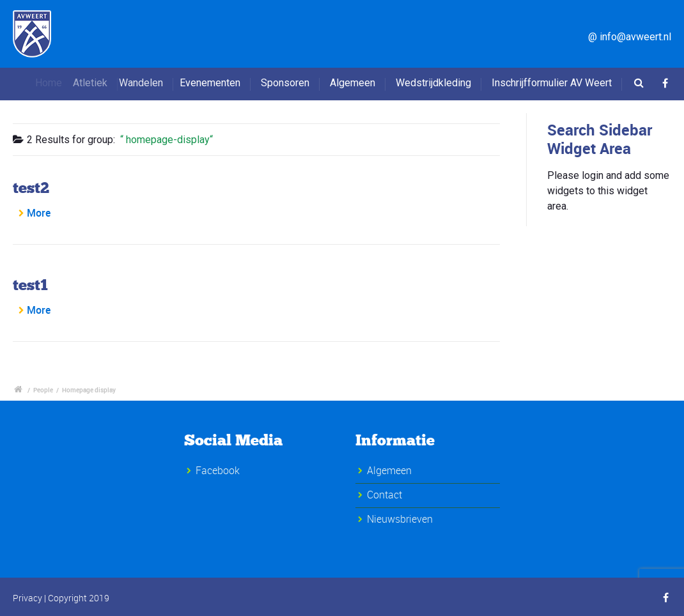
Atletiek (100, 83)
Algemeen (353, 83)
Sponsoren (285, 83)
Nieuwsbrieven (400, 519)
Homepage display (89, 390)
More (39, 213)
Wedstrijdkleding (433, 83)
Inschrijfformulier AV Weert (552, 83)
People (43, 390)
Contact (385, 495)
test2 (31, 188)
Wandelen (152, 83)
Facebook (218, 470)
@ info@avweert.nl (630, 37)
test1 (30, 285)
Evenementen (215, 83)
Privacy (27, 598)
